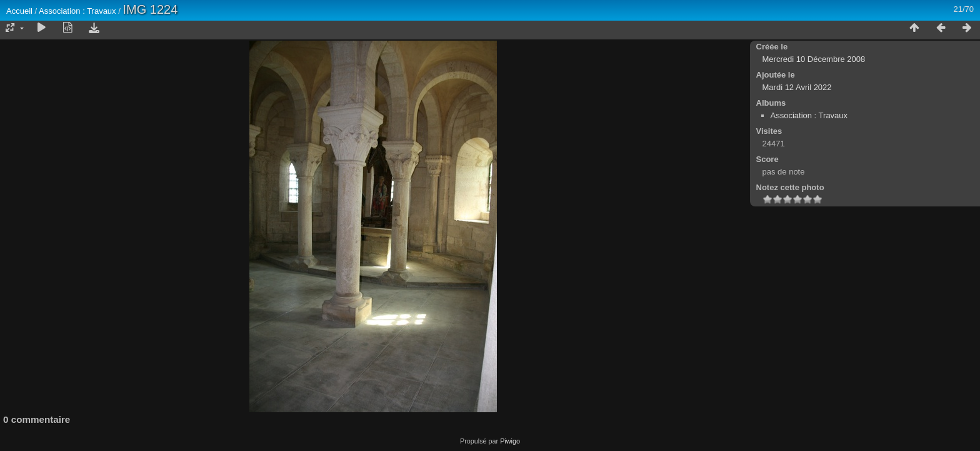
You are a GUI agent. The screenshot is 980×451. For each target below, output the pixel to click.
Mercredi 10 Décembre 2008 (814, 59)
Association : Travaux (77, 11)
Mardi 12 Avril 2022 (797, 87)
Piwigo (510, 441)
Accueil (19, 11)
